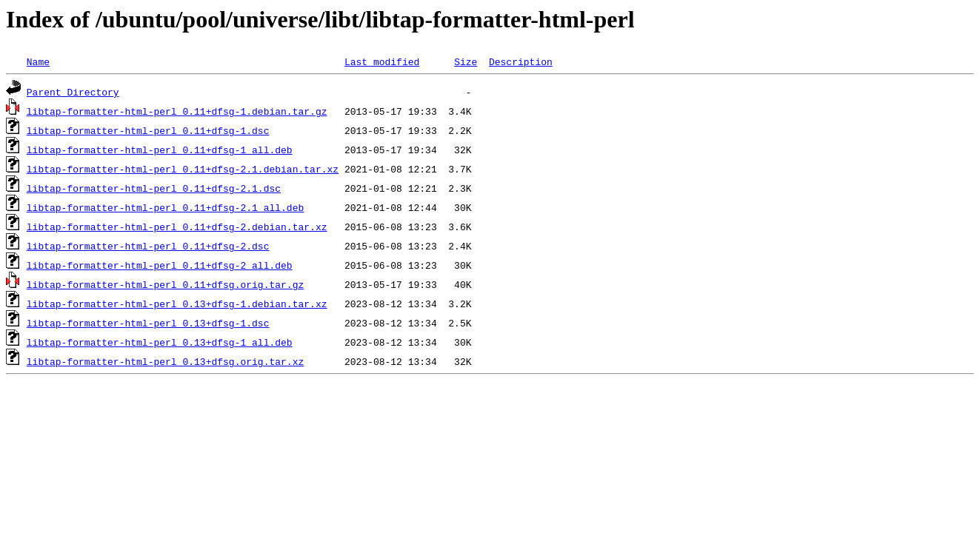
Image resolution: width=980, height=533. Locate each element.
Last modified (382, 61)
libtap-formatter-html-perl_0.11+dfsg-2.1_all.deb (165, 207)
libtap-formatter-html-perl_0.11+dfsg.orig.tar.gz (165, 284)
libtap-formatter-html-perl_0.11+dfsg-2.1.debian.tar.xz (183, 169)
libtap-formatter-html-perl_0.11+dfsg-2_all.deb (160, 265)
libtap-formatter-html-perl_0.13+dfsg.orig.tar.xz (165, 361)
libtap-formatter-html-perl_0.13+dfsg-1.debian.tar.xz (177, 304)
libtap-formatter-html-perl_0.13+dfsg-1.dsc (148, 323)
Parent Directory (73, 92)
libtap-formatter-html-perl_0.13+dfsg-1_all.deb (160, 342)
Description (521, 61)
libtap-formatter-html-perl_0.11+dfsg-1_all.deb (160, 150)
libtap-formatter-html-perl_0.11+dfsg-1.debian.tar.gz (177, 111)
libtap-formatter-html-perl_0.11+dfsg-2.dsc (148, 246)
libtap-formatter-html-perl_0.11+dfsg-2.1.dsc (154, 188)
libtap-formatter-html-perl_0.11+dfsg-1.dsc (148, 130)
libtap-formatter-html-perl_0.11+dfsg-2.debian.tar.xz (177, 227)
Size (466, 61)
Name (38, 61)
